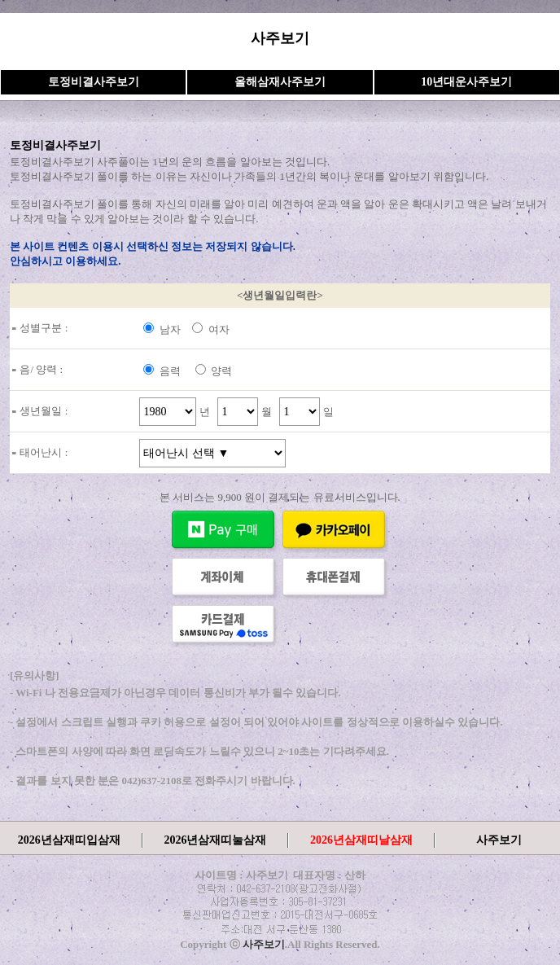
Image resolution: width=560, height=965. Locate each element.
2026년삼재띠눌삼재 (215, 840)
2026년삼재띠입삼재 (69, 840)
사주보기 (499, 840)
